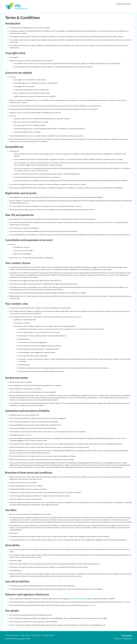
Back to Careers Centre (124, 4)
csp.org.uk (92, 605)
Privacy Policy (25, 635)
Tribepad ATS (127, 639)
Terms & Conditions (12, 635)
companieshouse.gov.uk (78, 599)
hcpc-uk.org (125, 602)
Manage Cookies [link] (48, 635)
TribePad (126, 636)
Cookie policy (36, 635)
